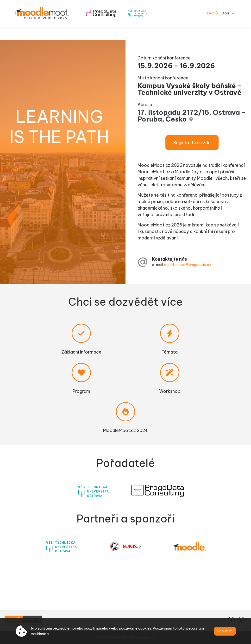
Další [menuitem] (226, 13)
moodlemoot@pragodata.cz (186, 264)
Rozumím (225, 631)
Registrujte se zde (187, 136)
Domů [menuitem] (213, 13)
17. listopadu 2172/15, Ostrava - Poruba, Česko (179, 109)
